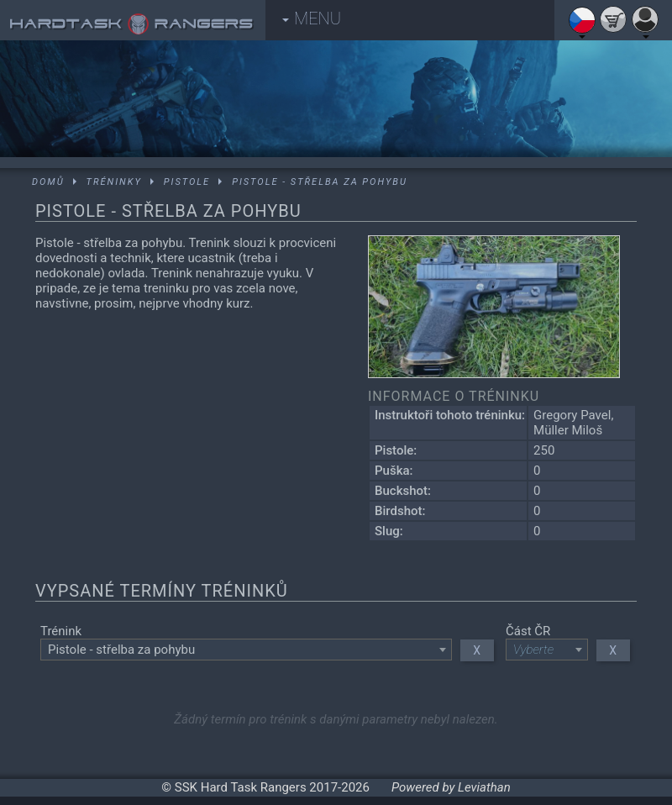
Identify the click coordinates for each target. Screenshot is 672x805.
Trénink (61, 631)
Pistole (187, 182)
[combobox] (246, 650)
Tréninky (114, 182)
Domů (48, 182)
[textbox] (246, 650)
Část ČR (528, 631)
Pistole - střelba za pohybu (320, 182)
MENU (312, 18)
